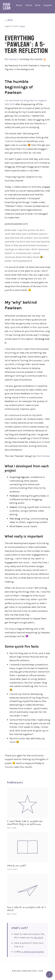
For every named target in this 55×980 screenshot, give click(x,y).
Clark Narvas (43, 456)
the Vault (38, 938)
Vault (38, 5)
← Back (9, 20)
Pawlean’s (14, 59)
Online (29, 5)
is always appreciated (32, 952)
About (19, 5)
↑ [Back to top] (49, 974)
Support (48, 5)
